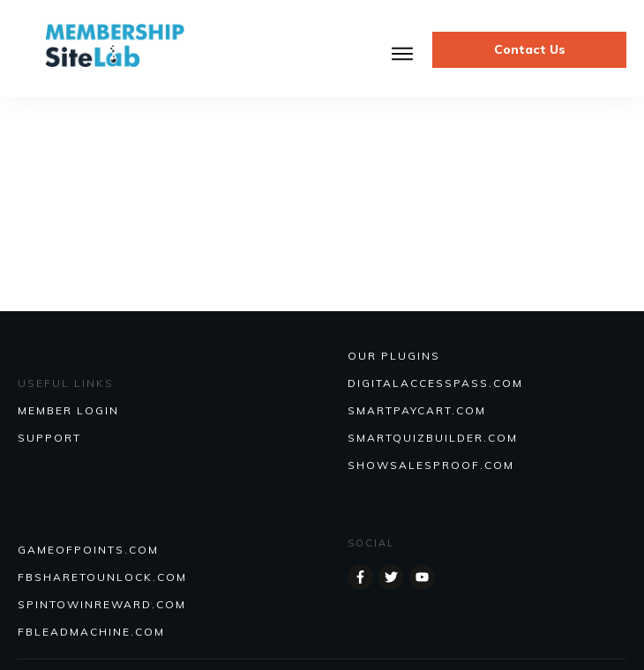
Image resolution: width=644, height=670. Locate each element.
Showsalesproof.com (431, 465)
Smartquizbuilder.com (433, 438)
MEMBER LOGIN (68, 410)
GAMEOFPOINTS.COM (88, 550)
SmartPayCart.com (417, 410)
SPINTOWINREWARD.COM (102, 604)
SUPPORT (49, 438)
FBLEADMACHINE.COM (91, 632)
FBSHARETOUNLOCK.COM (102, 577)
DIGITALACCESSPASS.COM (435, 383)
